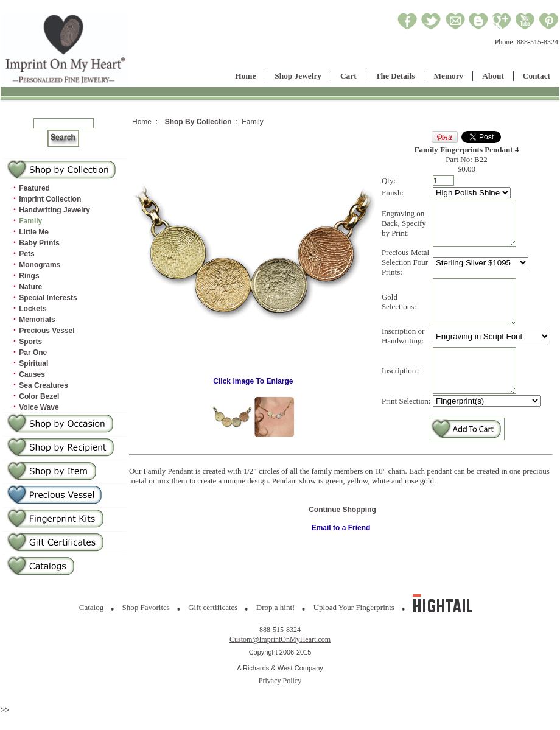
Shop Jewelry (298, 76)
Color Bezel (39, 396)
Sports (30, 342)
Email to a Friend (341, 555)
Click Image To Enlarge (253, 391)
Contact (537, 76)
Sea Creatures (44, 385)
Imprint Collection (50, 199)
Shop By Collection (198, 122)
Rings (29, 276)
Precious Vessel (47, 331)
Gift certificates (213, 607)
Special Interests (48, 298)
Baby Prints (39, 243)
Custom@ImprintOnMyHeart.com (280, 639)
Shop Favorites (146, 607)
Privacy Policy (280, 681)
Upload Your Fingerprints (354, 607)
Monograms (40, 265)
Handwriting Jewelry (54, 210)
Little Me (34, 232)
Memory (448, 76)
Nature (30, 287)
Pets (26, 254)
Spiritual (33, 363)
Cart (348, 76)
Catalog (91, 607)
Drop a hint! (276, 607)
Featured (34, 188)
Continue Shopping (342, 537)
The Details (395, 76)
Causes (32, 374)
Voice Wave (39, 407)
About (493, 76)
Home (245, 76)
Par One (33, 353)
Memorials (37, 320)
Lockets (33, 309)
